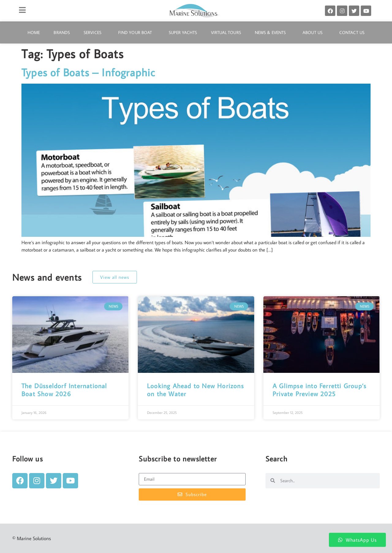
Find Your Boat (137, 32)
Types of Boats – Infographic (88, 72)
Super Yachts (183, 32)
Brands (62, 32)
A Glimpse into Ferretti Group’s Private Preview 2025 (319, 390)
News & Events (272, 32)
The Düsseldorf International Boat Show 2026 (64, 390)
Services (94, 32)
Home (34, 32)
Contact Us (352, 32)
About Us (314, 32)
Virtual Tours (226, 32)
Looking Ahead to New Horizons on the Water (195, 390)
